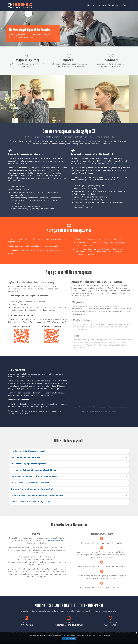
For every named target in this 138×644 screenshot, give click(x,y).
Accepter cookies (69, 639)
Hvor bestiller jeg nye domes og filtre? (28, 464)
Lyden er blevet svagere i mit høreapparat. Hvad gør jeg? (37, 496)
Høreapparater (94, 5)
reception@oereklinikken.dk (69, 625)
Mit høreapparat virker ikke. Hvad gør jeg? (30, 502)
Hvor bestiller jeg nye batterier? (25, 458)
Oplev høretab (114, 5)
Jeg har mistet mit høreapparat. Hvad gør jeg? (32, 489)
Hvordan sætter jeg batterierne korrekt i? (30, 483)
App (104, 5)
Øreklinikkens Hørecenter (21, 5)
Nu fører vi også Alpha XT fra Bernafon (30, 30)
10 (79, 120)
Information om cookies (101, 635)
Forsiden (84, 6)
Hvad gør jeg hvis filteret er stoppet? (28, 451)
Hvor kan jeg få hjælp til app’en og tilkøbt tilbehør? (34, 470)
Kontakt (126, 5)
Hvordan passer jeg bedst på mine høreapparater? (34, 477)
